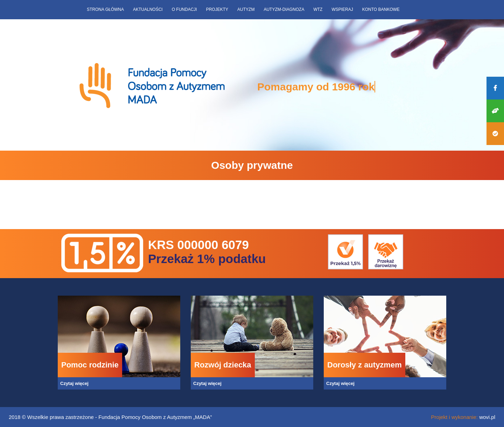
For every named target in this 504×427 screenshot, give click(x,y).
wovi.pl (487, 417)
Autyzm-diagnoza (284, 9)
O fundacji (184, 9)
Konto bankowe (381, 9)
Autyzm (246, 9)
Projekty (217, 9)
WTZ (318, 9)
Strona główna (105, 9)
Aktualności (148, 9)
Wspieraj (342, 9)
